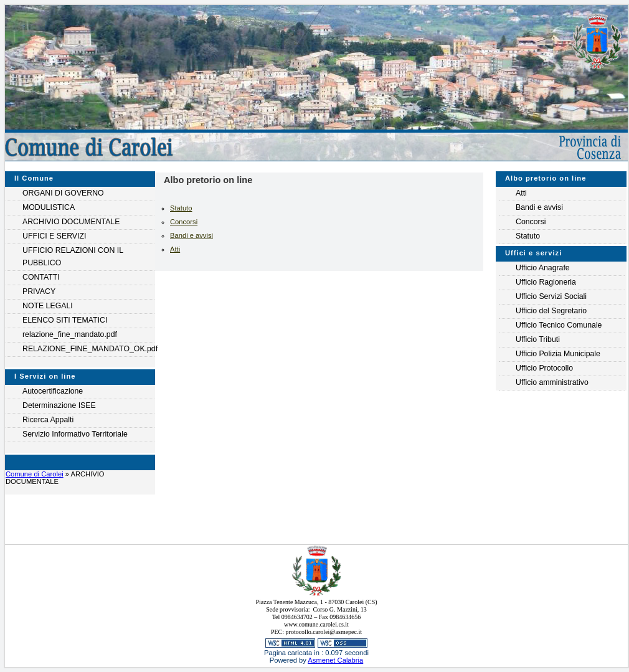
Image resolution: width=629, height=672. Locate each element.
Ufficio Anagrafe (543, 268)
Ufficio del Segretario (551, 311)
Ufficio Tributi (538, 339)
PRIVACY (39, 291)
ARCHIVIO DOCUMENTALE (71, 222)
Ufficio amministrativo (552, 382)
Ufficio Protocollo (544, 368)
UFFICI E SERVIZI (54, 236)
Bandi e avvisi (192, 235)
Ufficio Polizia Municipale (558, 354)
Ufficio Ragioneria (546, 282)
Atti (175, 249)
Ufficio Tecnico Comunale (559, 325)
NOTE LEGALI (48, 306)
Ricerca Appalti (48, 420)
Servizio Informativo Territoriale (75, 434)
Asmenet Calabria (335, 660)
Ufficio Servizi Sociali (551, 296)
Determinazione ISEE (59, 405)
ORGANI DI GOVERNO (63, 193)
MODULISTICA (49, 207)
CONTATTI (41, 277)
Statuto (181, 208)
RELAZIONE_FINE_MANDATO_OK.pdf (88, 349)
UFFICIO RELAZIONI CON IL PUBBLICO (73, 257)
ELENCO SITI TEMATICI (65, 320)
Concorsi (184, 222)
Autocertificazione (53, 391)
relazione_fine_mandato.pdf (70, 334)
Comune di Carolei (35, 474)
